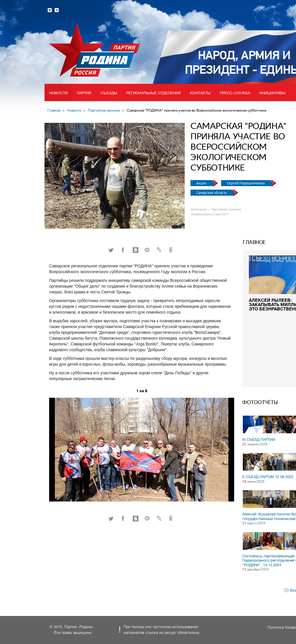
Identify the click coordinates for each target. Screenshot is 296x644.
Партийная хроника (104, 110)
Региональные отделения (153, 93)
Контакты (200, 93)
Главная (54, 110)
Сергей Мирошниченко (246, 183)
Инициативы (272, 93)
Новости (58, 93)
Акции (202, 183)
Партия (84, 93)
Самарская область (212, 193)
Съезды (109, 93)
